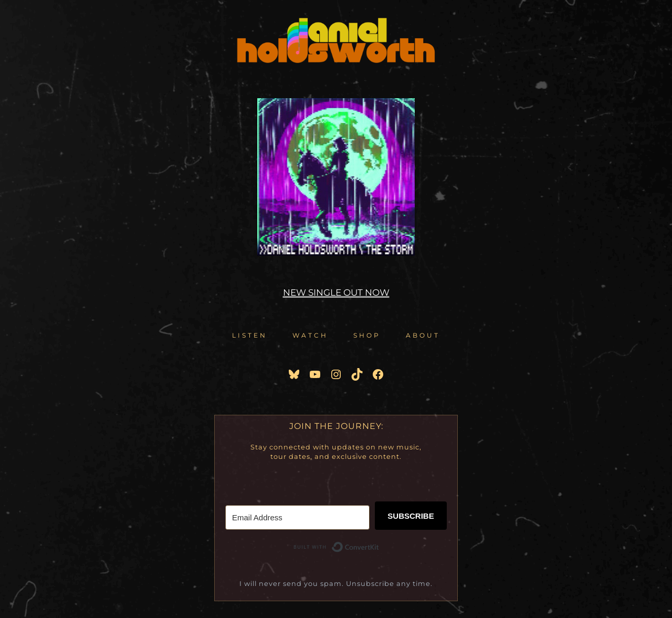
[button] (250, 336)
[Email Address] (297, 517)
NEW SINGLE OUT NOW (336, 292)
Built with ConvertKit (379, 549)
